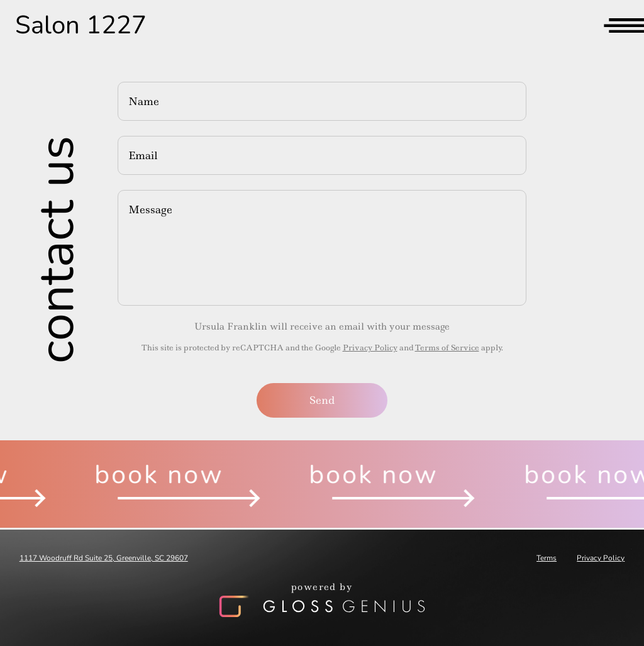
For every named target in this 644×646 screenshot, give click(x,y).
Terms (547, 558)
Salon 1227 (81, 25)
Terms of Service (447, 348)
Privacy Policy (370, 348)
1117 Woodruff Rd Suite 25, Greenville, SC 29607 (104, 558)
